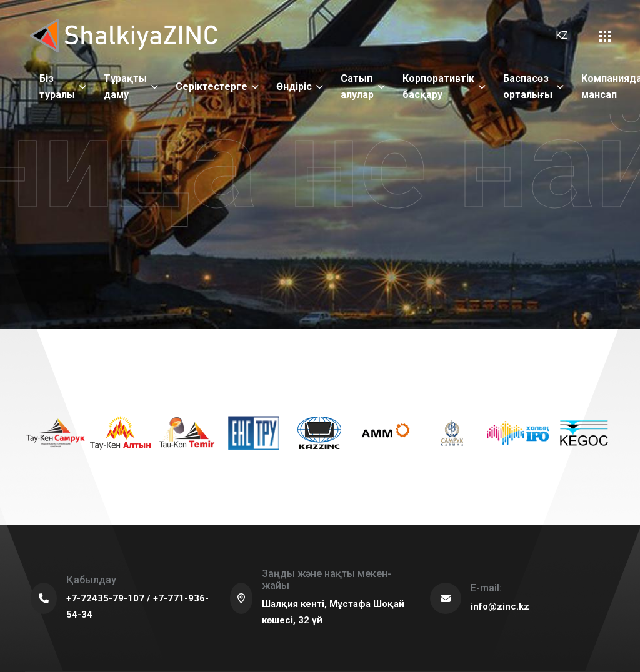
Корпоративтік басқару (438, 86)
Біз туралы (57, 86)
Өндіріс (294, 86)
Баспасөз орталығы (528, 86)
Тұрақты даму (125, 86)
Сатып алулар (357, 86)
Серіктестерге (212, 86)
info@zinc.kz (500, 606)
